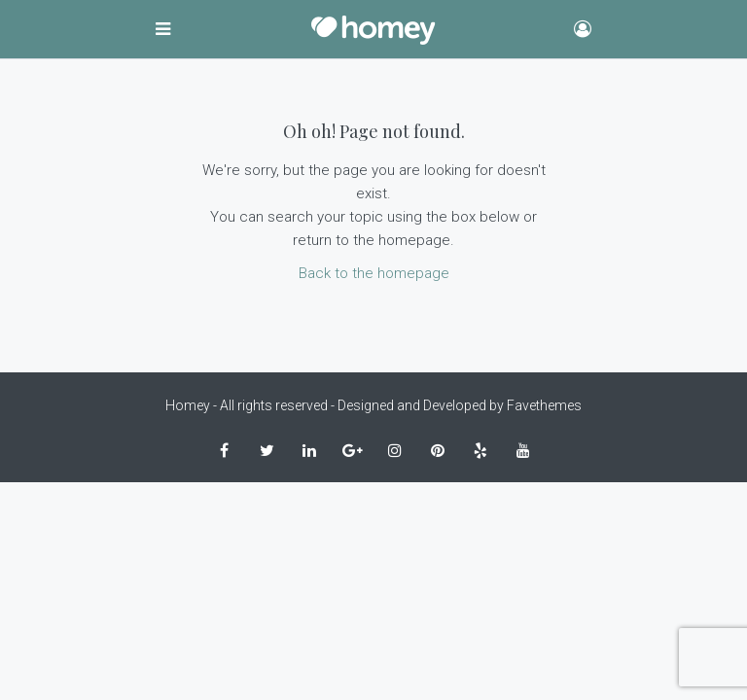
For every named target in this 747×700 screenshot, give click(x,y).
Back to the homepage (374, 273)
